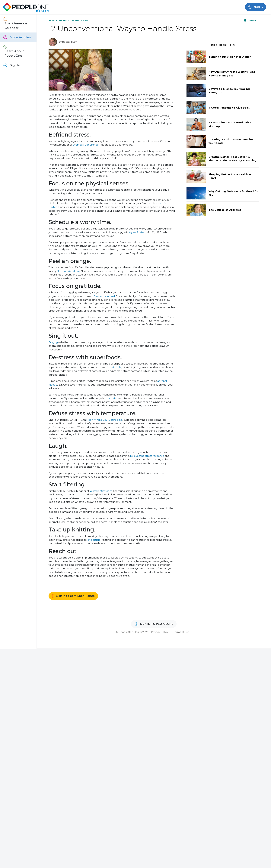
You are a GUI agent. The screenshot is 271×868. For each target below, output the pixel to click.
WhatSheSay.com (101, 491)
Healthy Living (58, 21)
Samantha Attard (104, 296)
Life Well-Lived (79, 21)
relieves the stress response (147, 456)
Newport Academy (69, 271)
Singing (53, 342)
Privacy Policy (160, 632)
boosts (112, 398)
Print (250, 20)
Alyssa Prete (136, 232)
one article (94, 540)
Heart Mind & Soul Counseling (104, 420)
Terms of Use (181, 632)
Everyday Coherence (86, 145)
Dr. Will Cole (114, 367)
